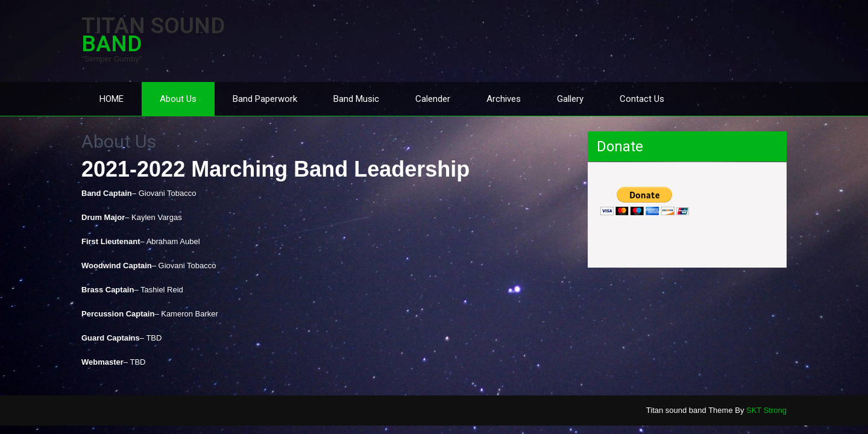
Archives (504, 99)
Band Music (356, 99)
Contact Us (642, 99)
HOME (112, 99)
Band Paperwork (265, 99)
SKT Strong (766, 410)
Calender (433, 99)
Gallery (570, 99)
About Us (178, 99)
